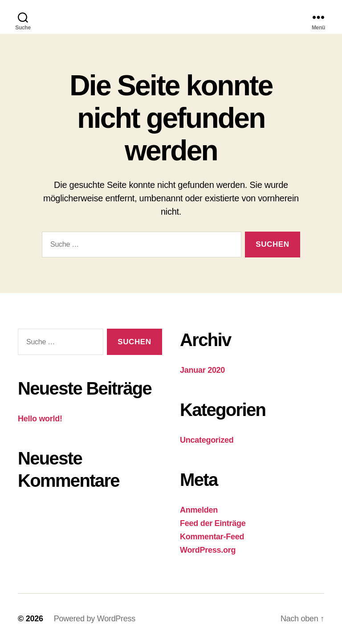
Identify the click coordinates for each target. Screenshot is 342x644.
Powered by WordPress (95, 619)
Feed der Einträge (213, 523)
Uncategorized (207, 440)
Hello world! (40, 419)
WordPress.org (208, 550)
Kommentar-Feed (212, 537)
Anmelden (199, 510)
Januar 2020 (202, 370)
